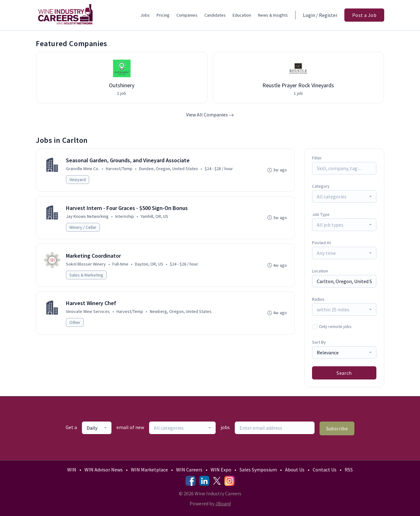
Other (75, 324)
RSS (349, 470)
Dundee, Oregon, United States (169, 169)
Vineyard (78, 180)
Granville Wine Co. (83, 169)
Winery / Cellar (83, 228)
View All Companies (210, 115)
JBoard (223, 503)
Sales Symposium (258, 470)
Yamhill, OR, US (155, 217)
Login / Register (320, 15)
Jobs (145, 15)
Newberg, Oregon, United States (181, 313)
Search (344, 373)
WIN (72, 470)
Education (242, 15)
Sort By (319, 342)
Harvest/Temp (119, 169)
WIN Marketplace (149, 470)
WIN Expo (221, 470)
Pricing (163, 15)
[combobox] (344, 196)
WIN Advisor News (104, 470)
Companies (187, 15)
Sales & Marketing (87, 276)
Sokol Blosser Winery (86, 265)
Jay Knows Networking (88, 217)
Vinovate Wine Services (88, 313)
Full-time (121, 265)
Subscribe (337, 428)
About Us (295, 470)
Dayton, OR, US (149, 265)
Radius (318, 299)
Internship (125, 217)
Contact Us (325, 470)
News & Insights (273, 15)
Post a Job (364, 15)
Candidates (215, 15)
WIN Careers (189, 470)
